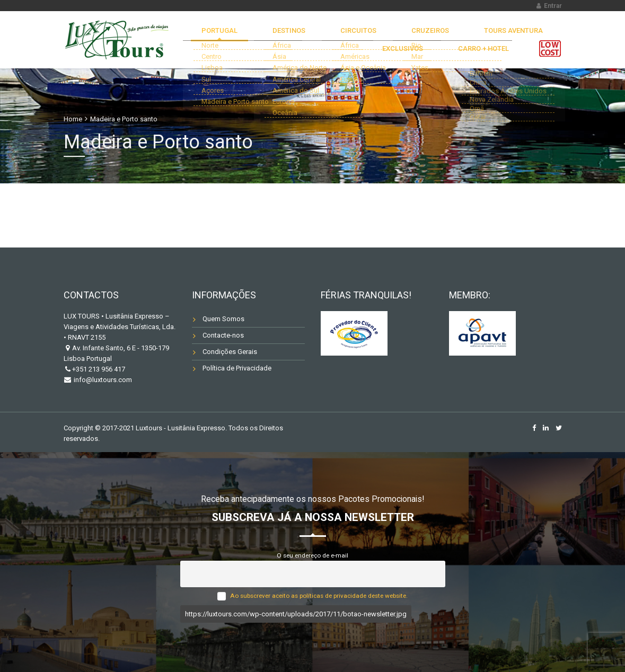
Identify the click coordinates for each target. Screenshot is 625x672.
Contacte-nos (223, 335)
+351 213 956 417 (99, 369)
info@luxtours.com (102, 380)
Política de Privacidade (237, 368)
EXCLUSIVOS (530, 34)
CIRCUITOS (334, 34)
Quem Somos (223, 319)
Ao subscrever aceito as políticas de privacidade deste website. (319, 596)
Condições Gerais (230, 352)
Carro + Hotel (491, 64)
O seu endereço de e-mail (312, 555)
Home (73, 119)
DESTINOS (280, 34)
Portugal (225, 34)
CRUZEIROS (391, 34)
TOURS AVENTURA (460, 34)
